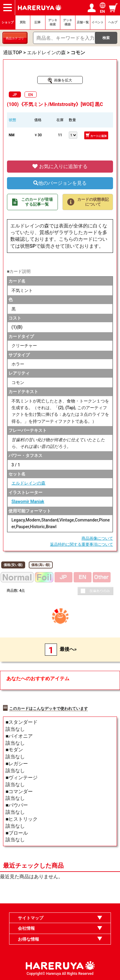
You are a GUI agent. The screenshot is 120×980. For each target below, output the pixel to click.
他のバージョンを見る (60, 183)
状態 (12, 120)
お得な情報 (28, 939)
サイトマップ (31, 918)
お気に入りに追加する (60, 166)
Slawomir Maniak (28, 502)
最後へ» (68, 649)
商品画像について (97, 538)
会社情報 (26, 928)
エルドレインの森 (28, 483)
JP (15, 95)
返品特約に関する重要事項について (82, 544)
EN (30, 95)
